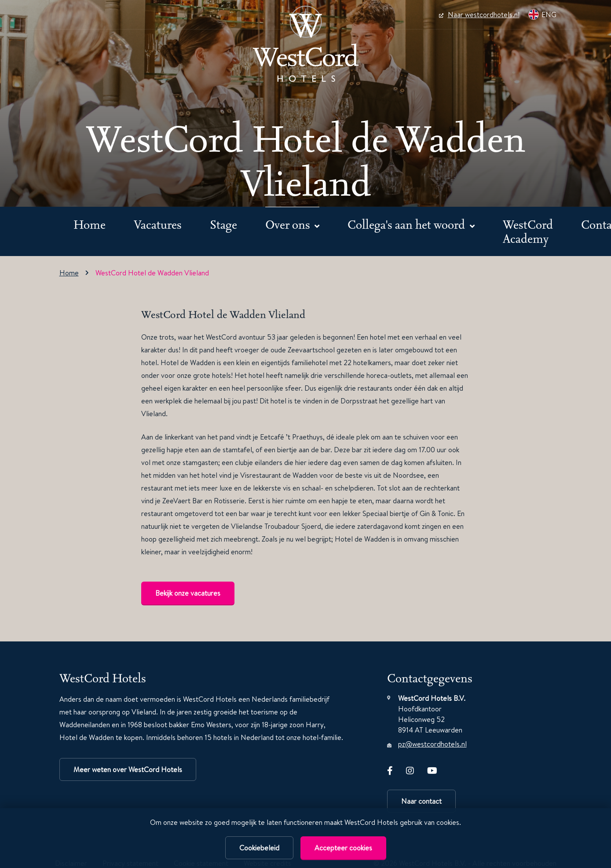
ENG (542, 15)
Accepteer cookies (343, 848)
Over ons (289, 224)
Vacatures (158, 224)
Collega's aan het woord (408, 224)
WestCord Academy (528, 231)
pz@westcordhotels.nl (432, 744)
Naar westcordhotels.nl (479, 15)
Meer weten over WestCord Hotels (128, 769)
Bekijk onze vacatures (188, 593)
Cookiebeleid (259, 848)
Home (90, 224)
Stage (223, 224)
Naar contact (421, 801)
